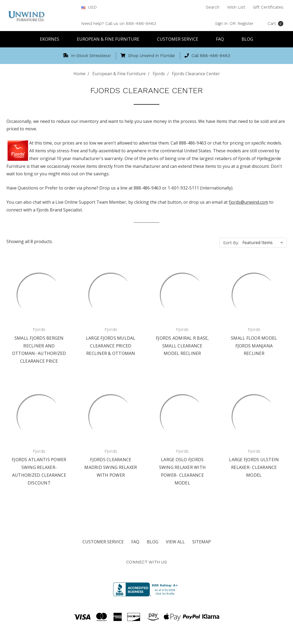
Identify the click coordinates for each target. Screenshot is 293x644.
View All (175, 542)
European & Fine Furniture (110, 39)
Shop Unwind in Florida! (148, 56)
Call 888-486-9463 (207, 56)
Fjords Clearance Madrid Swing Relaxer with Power (111, 467)
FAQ (222, 39)
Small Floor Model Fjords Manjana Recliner (254, 346)
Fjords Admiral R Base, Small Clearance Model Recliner (182, 346)
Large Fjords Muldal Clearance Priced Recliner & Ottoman (111, 346)
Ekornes (52, 39)
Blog (247, 39)
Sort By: (231, 243)
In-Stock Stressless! (87, 56)
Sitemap (202, 542)
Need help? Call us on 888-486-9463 (119, 23)
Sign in (221, 23)
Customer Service (180, 39)
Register (246, 23)
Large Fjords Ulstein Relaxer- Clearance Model (254, 467)
